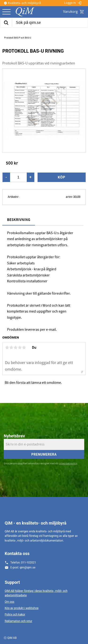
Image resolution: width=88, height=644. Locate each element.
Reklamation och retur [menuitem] (18, 621)
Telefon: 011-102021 (23, 563)
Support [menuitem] (12, 582)
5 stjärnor (24, 347)
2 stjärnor (11, 347)
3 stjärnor (15, 347)
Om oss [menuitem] (10, 602)
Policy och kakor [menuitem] (15, 614)
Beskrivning (19, 220)
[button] (6, 12)
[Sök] (6, 23)
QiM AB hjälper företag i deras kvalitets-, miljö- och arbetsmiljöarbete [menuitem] (36, 593)
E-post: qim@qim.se (23, 568)
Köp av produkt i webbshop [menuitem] (22, 608)
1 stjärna (7, 347)
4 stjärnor (20, 347)
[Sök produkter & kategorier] (50, 23)
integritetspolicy (68, 464)
